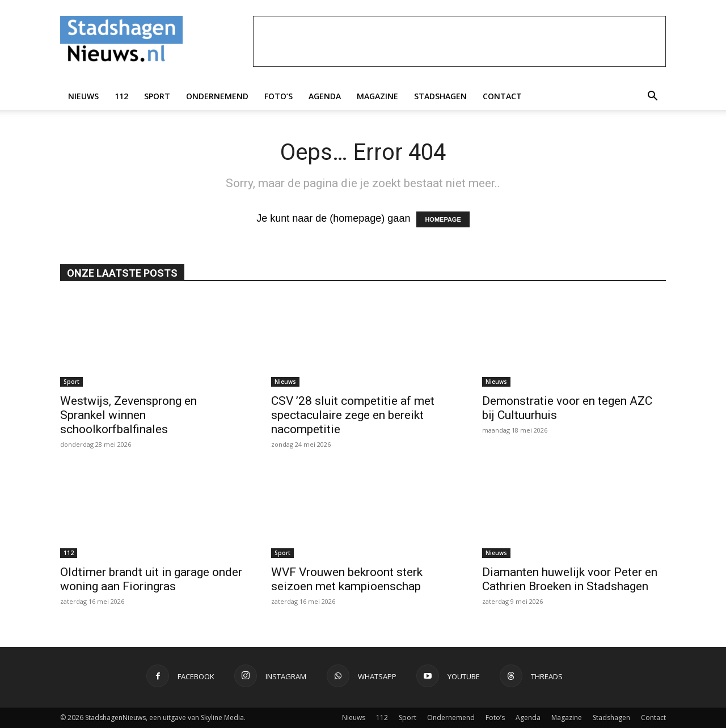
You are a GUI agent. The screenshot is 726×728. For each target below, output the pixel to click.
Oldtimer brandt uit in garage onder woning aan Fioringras (151, 579)
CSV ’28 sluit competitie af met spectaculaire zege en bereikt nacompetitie (353, 415)
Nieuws (83, 96)
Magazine (377, 96)
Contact (502, 96)
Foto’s (278, 96)
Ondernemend (217, 96)
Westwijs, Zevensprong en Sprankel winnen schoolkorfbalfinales (128, 415)
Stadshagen (440, 96)
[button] (652, 96)
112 (121, 96)
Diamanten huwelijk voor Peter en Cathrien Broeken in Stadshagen (570, 579)
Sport (157, 96)
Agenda (325, 96)
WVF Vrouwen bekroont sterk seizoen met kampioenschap (347, 579)
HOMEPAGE (443, 219)
